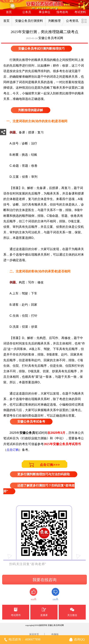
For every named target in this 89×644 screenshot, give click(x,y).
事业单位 (44, 12)
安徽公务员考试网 (51, 38)
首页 (9, 12)
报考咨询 (62, 12)
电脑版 (55, 634)
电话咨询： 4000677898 (25, 639)
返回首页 (34, 634)
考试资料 (80, 12)
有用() (34, 594)
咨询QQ (79, 639)
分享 (3, 133)
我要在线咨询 (44, 580)
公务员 (27, 12)
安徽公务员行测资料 (29, 21)
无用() (55, 594)
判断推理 (54, 21)
